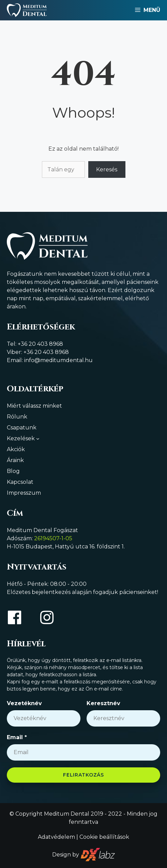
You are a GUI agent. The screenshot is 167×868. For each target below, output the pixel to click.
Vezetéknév (24, 703)
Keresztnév (103, 703)
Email (17, 737)
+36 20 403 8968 (40, 344)
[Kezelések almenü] (38, 439)
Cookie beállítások (104, 837)
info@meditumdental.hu (58, 360)
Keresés (107, 169)
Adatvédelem (56, 837)
